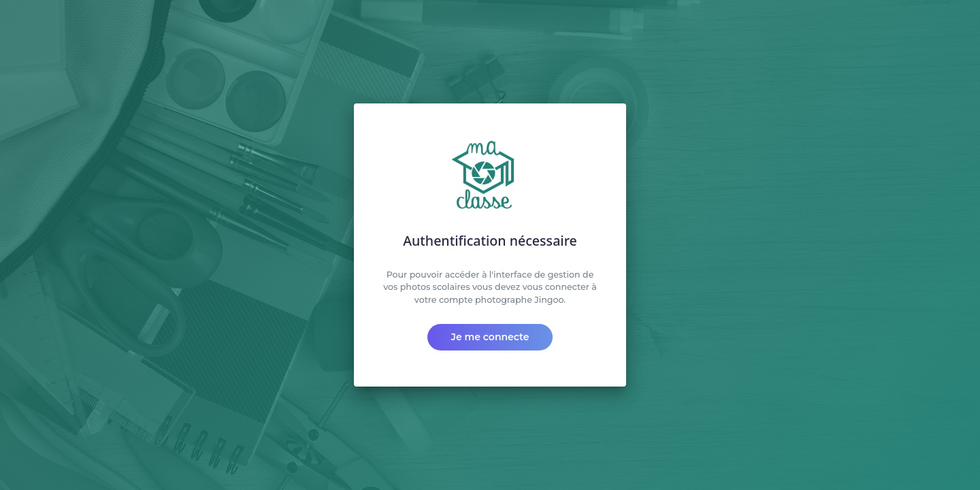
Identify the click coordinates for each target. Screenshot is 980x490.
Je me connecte (490, 337)
